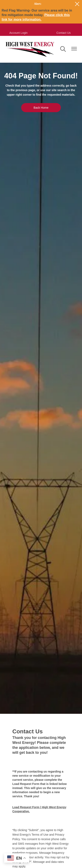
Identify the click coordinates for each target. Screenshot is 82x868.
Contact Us (64, 33)
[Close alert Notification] (77, 4)
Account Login (18, 33)
